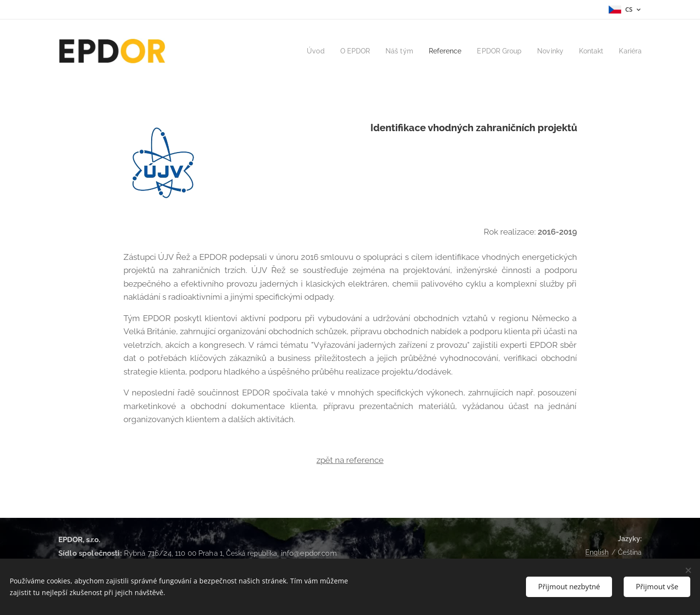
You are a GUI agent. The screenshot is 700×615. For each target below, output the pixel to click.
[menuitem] (301, 51)
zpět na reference (350, 460)
